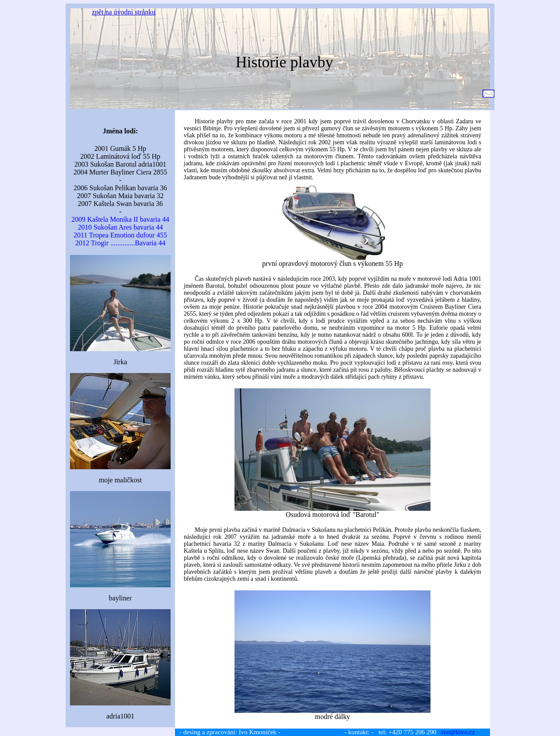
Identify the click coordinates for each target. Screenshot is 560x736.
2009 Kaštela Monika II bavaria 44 (120, 219)
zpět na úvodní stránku (124, 12)
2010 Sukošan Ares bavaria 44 (121, 227)
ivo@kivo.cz (458, 732)
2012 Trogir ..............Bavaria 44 (120, 243)
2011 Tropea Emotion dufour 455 (120, 235)
